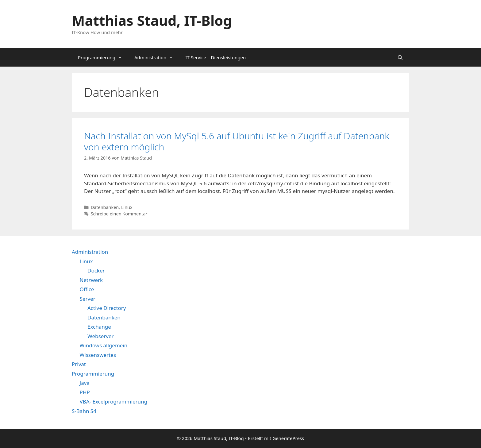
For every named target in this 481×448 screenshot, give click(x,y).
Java (85, 383)
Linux (127, 207)
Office (87, 289)
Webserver (101, 336)
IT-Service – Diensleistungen (215, 57)
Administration (157, 57)
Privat (79, 364)
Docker (96, 270)
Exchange (99, 327)
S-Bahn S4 (84, 411)
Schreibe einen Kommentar (119, 214)
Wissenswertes (98, 355)
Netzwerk (91, 280)
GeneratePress (288, 438)
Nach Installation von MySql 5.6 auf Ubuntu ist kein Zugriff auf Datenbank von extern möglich (237, 141)
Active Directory (107, 308)
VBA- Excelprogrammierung (114, 402)
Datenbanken (105, 207)
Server (88, 299)
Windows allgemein (104, 345)
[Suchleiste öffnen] (400, 57)
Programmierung (103, 57)
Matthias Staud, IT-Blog (152, 20)
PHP (85, 392)
